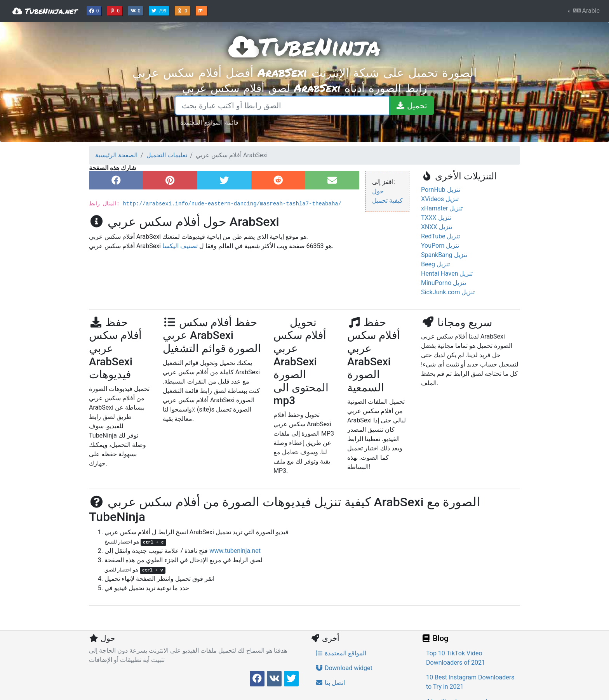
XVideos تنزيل (440, 199)
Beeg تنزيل (435, 264)
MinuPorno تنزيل (444, 283)
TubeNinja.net (45, 11)
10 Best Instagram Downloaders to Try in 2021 (470, 682)
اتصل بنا (330, 683)
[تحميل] (411, 106)
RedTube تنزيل (440, 236)
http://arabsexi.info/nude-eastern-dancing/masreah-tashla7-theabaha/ (232, 204)
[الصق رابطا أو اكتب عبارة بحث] (282, 106)
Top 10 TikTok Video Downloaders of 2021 (456, 658)
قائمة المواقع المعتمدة (209, 122)
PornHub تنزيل (441, 190)
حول (378, 191)
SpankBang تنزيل (444, 255)
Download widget (344, 668)
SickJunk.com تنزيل (448, 292)
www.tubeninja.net (235, 551)
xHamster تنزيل (442, 208)
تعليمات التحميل (167, 155)
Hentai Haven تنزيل (447, 274)
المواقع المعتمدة (341, 653)
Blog (435, 638)
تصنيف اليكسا (180, 246)
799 (160, 10)
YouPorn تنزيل (440, 246)
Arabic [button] (586, 11)
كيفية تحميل (387, 201)
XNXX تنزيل (437, 227)
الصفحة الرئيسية (116, 155)
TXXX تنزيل (436, 218)
